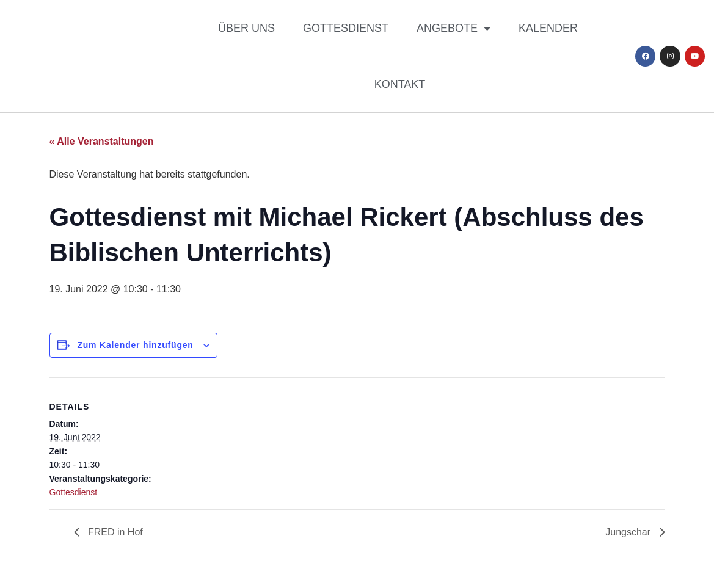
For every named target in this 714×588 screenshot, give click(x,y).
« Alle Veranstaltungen (102, 141)
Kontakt (400, 84)
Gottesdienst (346, 28)
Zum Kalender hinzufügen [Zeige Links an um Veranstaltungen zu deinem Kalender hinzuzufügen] (135, 345)
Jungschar (629, 532)
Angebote (454, 28)
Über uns (246, 28)
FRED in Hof (114, 532)
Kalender (548, 28)
